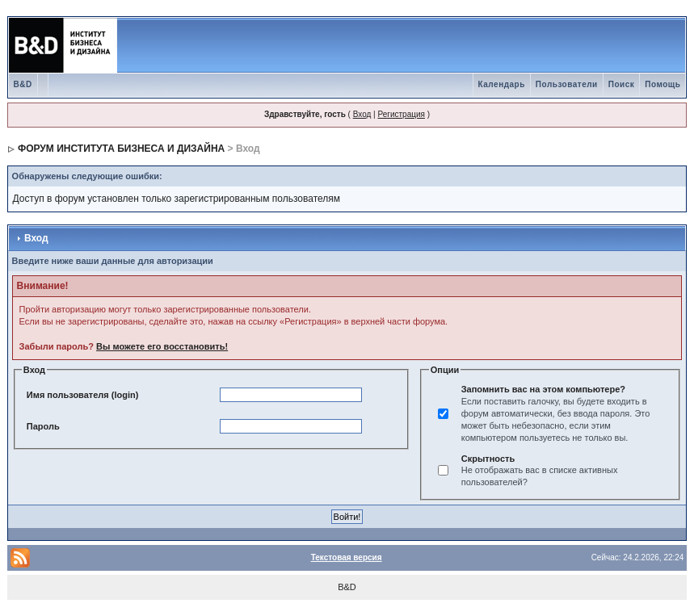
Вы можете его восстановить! (162, 346)
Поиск (622, 84)
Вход (362, 114)
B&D (23, 84)
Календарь (502, 84)
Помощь (662, 84)
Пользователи (567, 84)
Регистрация (401, 114)
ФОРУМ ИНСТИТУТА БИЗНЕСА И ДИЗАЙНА (121, 149)
